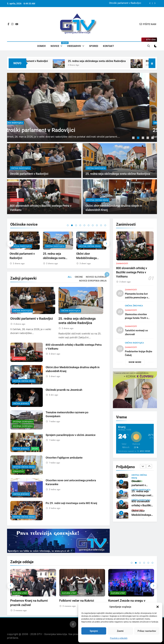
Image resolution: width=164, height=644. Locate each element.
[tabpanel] (82, 107)
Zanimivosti (122, 279)
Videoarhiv (74, 46)
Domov (42, 46)
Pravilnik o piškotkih (119, 638)
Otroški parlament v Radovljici (125, 4)
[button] (158, 607)
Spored (94, 46)
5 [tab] (153, 138)
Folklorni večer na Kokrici (77, 601)
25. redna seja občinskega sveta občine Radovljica (111, 61)
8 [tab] (97, 225)
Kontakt (108, 46)
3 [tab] (143, 138)
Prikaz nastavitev (147, 631)
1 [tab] (134, 138)
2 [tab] (139, 138)
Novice (58, 45)
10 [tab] (105, 225)
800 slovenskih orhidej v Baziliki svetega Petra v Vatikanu (132, 288)
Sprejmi (94, 631)
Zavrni (120, 631)
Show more (135, 362)
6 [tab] (89, 225)
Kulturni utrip (20, 593)
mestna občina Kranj (90, 246)
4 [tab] (148, 138)
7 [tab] (93, 225)
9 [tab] (101, 225)
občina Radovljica (21, 123)
